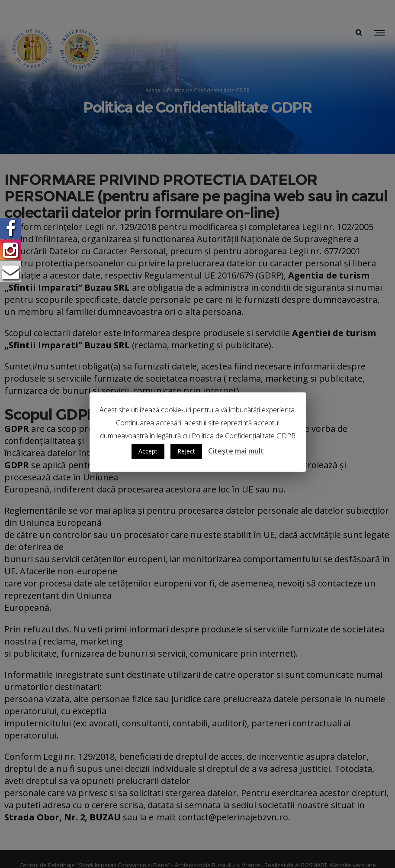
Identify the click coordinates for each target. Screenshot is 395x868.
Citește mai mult (236, 451)
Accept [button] (148, 451)
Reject (186, 451)
